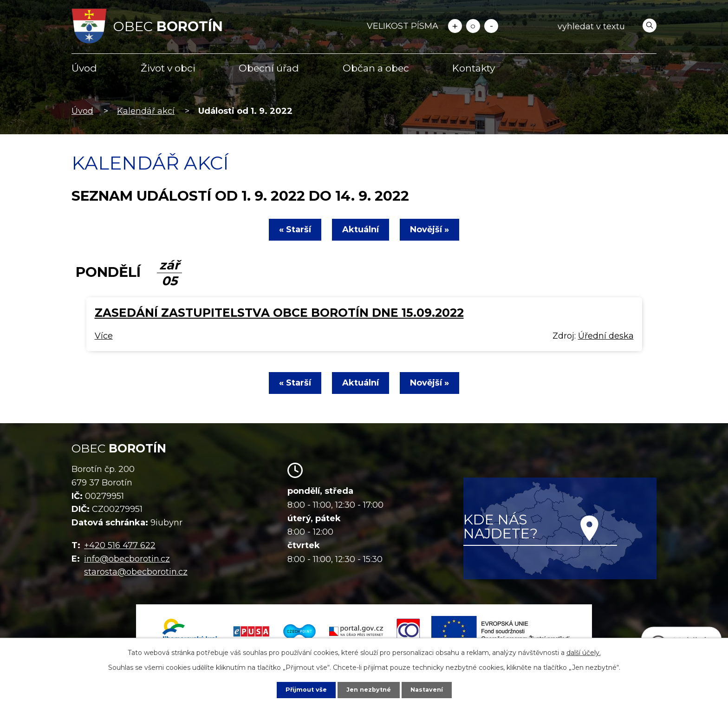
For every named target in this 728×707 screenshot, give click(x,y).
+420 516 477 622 (120, 545)
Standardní (473, 26)
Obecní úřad (269, 68)
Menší (491, 26)
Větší (455, 26)
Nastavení (430, 689)
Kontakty (474, 68)
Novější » (435, 229)
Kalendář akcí (146, 111)
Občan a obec (376, 68)
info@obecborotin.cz (127, 559)
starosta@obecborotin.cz (136, 572)
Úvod (84, 68)
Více (104, 336)
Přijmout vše (303, 689)
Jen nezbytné (368, 689)
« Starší (289, 229)
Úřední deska (606, 336)
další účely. (584, 652)
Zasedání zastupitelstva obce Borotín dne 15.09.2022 (279, 313)
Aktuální (361, 229)
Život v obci (168, 68)
